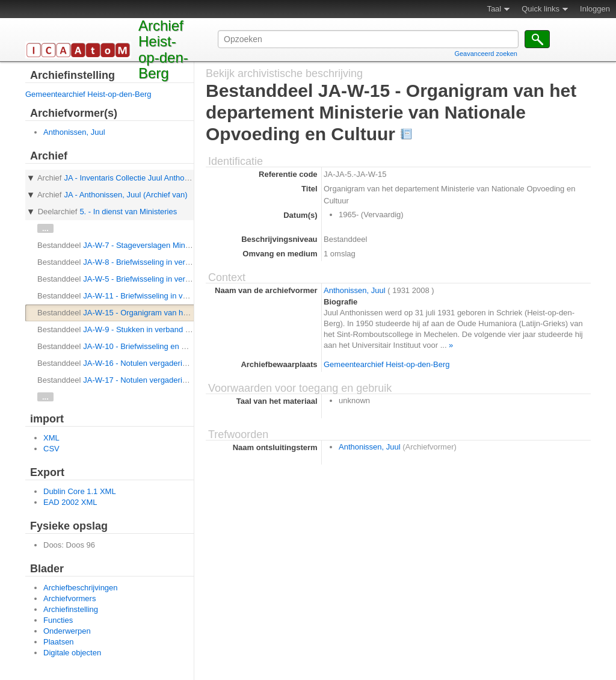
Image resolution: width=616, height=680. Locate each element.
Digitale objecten (72, 653)
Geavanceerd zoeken (486, 54)
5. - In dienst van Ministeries (128, 212)
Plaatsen (59, 642)
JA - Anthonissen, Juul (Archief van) (125, 195)
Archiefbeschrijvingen (81, 588)
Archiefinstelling (71, 609)
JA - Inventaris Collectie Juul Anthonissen (135, 178)
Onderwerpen (67, 631)
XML (51, 438)
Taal (494, 9)
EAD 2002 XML (70, 502)
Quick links (541, 9)
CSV (51, 449)
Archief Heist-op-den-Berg (163, 49)
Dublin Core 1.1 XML (80, 491)
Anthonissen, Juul (74, 132)
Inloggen (595, 9)
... (45, 228)
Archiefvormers (69, 598)
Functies (58, 620)
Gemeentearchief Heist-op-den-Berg (88, 94)
